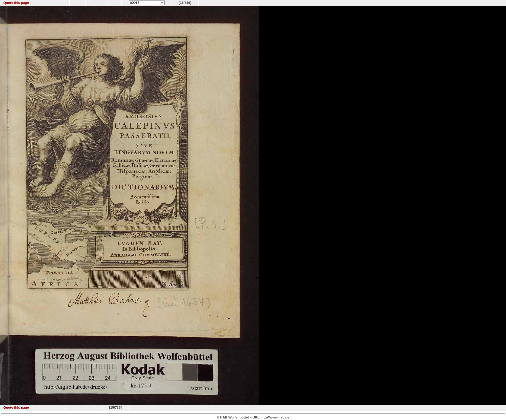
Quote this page (16, 3)
